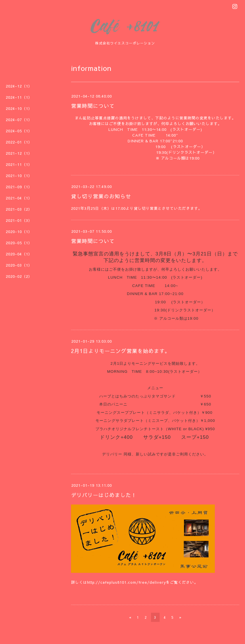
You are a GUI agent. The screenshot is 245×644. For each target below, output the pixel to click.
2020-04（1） (19, 254)
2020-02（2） (19, 276)
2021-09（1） (19, 187)
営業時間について (93, 106)
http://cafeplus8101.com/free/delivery (127, 582)
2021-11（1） (19, 164)
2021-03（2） (19, 209)
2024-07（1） (19, 120)
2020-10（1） (19, 232)
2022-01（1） (19, 142)
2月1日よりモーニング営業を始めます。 (121, 351)
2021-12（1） (19, 153)
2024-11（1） (19, 97)
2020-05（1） (19, 243)
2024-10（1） (19, 108)
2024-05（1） (19, 131)
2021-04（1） (19, 198)
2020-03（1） (19, 265)
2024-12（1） (19, 86)
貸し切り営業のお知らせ (101, 196)
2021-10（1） (19, 176)
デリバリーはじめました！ (104, 495)
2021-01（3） (19, 220)
